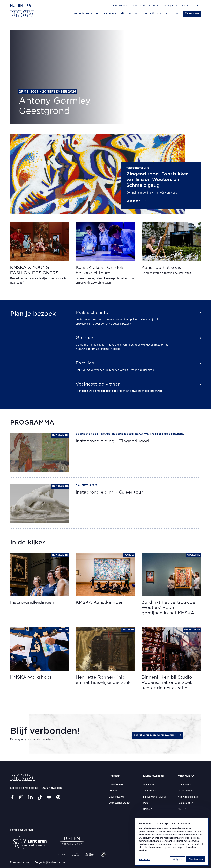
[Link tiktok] (40, 797)
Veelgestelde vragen (176, 6)
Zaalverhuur (150, 791)
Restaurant (186, 803)
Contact (113, 791)
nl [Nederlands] (12, 6)
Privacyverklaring (19, 862)
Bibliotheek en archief (155, 797)
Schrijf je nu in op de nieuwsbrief (158, 735)
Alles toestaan (196, 859)
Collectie (148, 809)
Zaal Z (197, 6)
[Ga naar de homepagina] (23, 14)
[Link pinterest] (58, 797)
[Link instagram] (21, 797)
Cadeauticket (187, 791)
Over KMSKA (120, 6)
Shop (182, 809)
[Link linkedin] (31, 797)
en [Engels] (20, 6)
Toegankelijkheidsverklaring (50, 862)
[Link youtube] (49, 797)
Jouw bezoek (116, 785)
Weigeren (177, 859)
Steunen (154, 6)
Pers (146, 803)
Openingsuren (116, 797)
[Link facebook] (12, 797)
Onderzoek (138, 6)
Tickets (192, 14)
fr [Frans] (29, 6)
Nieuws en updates (188, 797)
